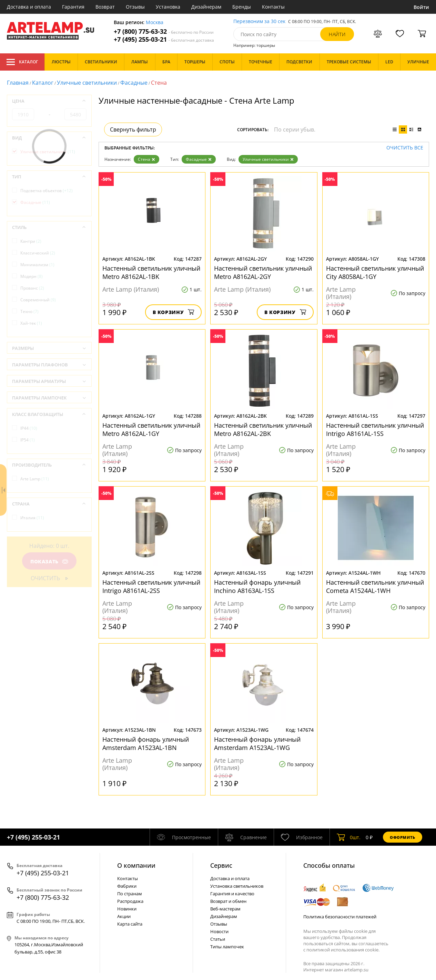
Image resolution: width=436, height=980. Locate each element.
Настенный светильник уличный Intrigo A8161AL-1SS (375, 429)
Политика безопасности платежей (340, 917)
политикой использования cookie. (343, 950)
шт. (349, 837)
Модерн (32, 276)
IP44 (29, 428)
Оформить (403, 837)
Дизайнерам (206, 7)
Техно (29, 311)
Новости (219, 931)
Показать (49, 561)
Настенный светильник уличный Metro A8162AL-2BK (263, 429)
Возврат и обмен (228, 901)
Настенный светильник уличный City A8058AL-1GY (375, 272)
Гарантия (73, 7)
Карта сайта (130, 924)
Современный (38, 300)
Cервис (221, 865)
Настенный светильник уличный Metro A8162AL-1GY (151, 429)
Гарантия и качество (232, 894)
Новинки (127, 909)
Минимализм (37, 265)
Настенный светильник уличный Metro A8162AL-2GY (263, 272)
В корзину (174, 312)
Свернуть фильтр (133, 129)
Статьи (218, 939)
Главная (18, 83)
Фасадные (134, 83)
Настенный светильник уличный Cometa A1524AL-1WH (375, 586)
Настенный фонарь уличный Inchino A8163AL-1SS (257, 586)
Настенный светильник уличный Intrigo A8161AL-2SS (151, 586)
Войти (421, 7)
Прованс (32, 288)
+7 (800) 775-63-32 (164, 32)
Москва (155, 23)
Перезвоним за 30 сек (259, 22)
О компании (136, 865)
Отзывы (135, 7)
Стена (146, 159)
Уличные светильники (87, 83)
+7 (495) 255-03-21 (164, 39)
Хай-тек (31, 323)
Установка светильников (237, 886)
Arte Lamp (35, 479)
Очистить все (405, 148)
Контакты (273, 7)
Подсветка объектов (47, 191)
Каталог (22, 62)
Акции (124, 916)
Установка (168, 7)
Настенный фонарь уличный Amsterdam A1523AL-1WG (257, 743)
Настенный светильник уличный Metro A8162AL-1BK (151, 272)
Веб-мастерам (225, 909)
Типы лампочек (227, 947)
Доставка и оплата (29, 7)
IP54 (28, 440)
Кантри (31, 241)
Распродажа (130, 901)
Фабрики (127, 886)
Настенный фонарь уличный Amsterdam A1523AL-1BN (146, 743)
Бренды (242, 7)
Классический (38, 253)
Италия (32, 518)
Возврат (105, 7)
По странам (130, 894)
